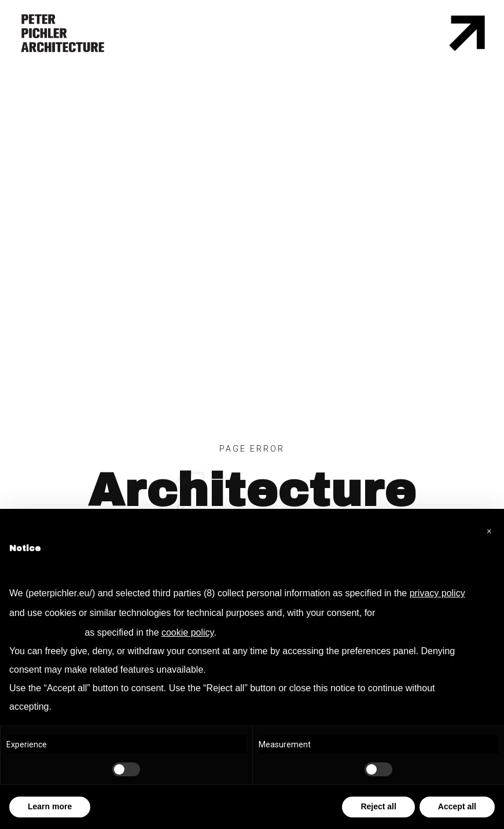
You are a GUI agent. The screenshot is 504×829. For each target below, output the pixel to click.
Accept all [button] (457, 806)
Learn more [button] (50, 806)
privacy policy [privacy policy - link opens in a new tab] (437, 593)
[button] (489, 527)
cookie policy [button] (187, 632)
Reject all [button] (378, 806)
